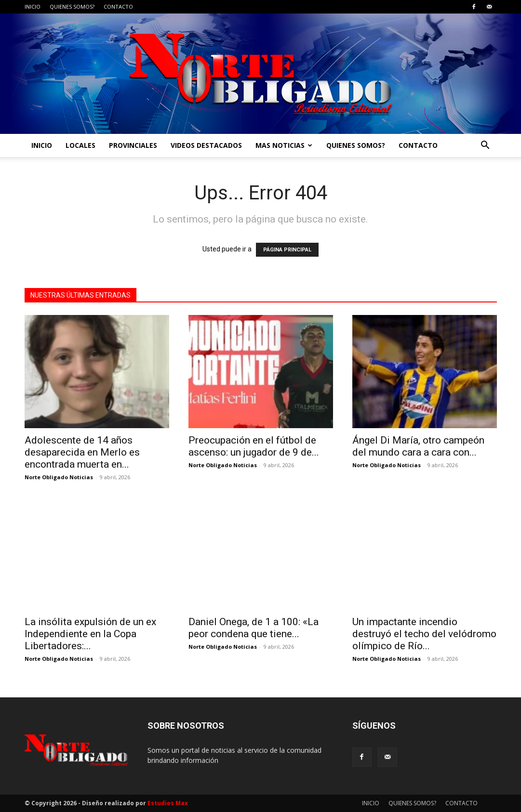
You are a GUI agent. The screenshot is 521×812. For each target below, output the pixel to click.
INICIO (33, 7)
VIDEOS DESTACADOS (206, 145)
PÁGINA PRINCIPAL (287, 250)
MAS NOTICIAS (284, 145)
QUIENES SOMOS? (72, 7)
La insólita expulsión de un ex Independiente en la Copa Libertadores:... (90, 634)
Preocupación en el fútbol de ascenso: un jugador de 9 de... (254, 446)
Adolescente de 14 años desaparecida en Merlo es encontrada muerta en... (82, 452)
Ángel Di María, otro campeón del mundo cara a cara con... (418, 446)
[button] (485, 146)
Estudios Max (168, 803)
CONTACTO (118, 7)
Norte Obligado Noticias (59, 477)
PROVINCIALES (133, 145)
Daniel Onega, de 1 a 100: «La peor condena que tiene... (254, 628)
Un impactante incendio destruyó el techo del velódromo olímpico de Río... (424, 634)
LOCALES (80, 145)
